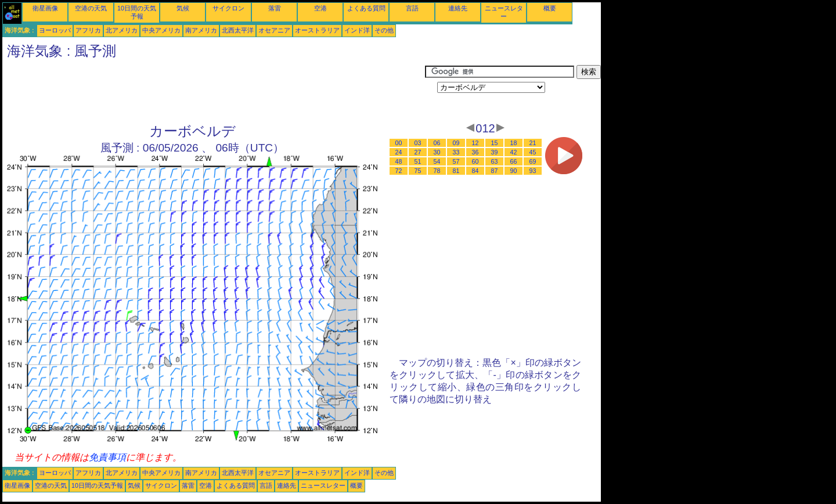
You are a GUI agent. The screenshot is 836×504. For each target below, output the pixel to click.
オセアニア (274, 30)
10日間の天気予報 (97, 485)
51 (418, 161)
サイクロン (228, 8)
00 (399, 143)
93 (533, 171)
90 (514, 171)
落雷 (275, 8)
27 (418, 152)
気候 (183, 8)
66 (514, 161)
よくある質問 (366, 8)
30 (437, 152)
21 (533, 143)
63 (495, 161)
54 (437, 161)
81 (456, 171)
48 (399, 161)
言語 (412, 8)
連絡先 (458, 8)
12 (475, 143)
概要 (550, 8)
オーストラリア (317, 30)
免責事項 (107, 457)
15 (495, 143)
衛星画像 (45, 8)
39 (495, 152)
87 (495, 171)
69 (533, 161)
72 (399, 171)
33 (456, 152)
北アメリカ (122, 30)
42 (514, 152)
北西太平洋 (238, 30)
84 (475, 171)
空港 (320, 8)
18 (514, 143)
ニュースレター (323, 485)
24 (399, 152)
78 (437, 171)
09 (456, 143)
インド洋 (357, 30)
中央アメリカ (161, 30)
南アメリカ (201, 30)
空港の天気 (91, 8)
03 (418, 143)
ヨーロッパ (55, 30)
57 (456, 161)
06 (437, 143)
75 (418, 171)
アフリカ (88, 30)
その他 (384, 30)
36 (475, 152)
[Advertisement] (214, 91)
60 (475, 161)
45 (533, 152)
